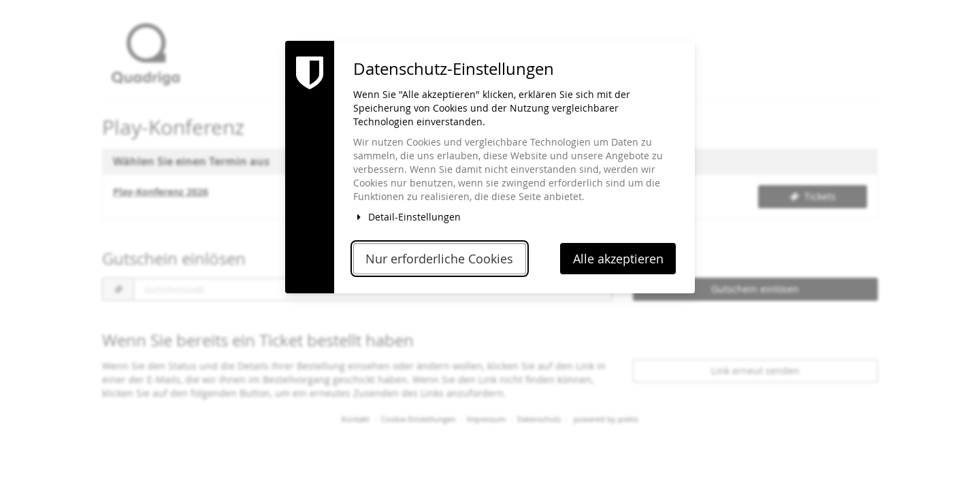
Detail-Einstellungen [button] (407, 217)
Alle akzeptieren (618, 259)
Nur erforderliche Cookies (439, 259)
